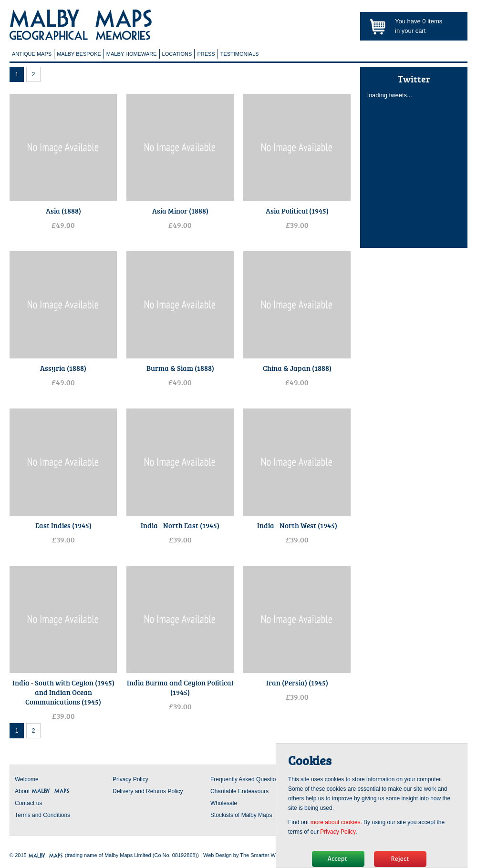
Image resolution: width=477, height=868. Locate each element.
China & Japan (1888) (297, 368)
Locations (177, 54)
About (42, 791)
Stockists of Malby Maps (241, 815)
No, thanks (400, 859)
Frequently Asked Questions (246, 779)
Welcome (27, 779)
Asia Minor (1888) (180, 211)
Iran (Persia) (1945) (297, 683)
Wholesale (224, 803)
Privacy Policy (130, 779)
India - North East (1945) (180, 525)
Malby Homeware (132, 54)
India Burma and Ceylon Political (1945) (180, 687)
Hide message (338, 859)
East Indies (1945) (63, 525)
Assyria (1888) (63, 368)
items (432, 21)
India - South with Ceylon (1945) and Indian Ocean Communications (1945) (63, 692)
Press (206, 54)
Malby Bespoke (79, 54)
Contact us (28, 803)
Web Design (218, 855)
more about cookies (336, 822)
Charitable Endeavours (239, 791)
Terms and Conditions (42, 815)
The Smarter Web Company (273, 855)
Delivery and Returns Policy (148, 791)
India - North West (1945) (297, 525)
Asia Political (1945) (297, 211)
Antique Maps (32, 54)
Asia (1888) (63, 211)
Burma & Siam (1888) (180, 368)
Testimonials (240, 54)
